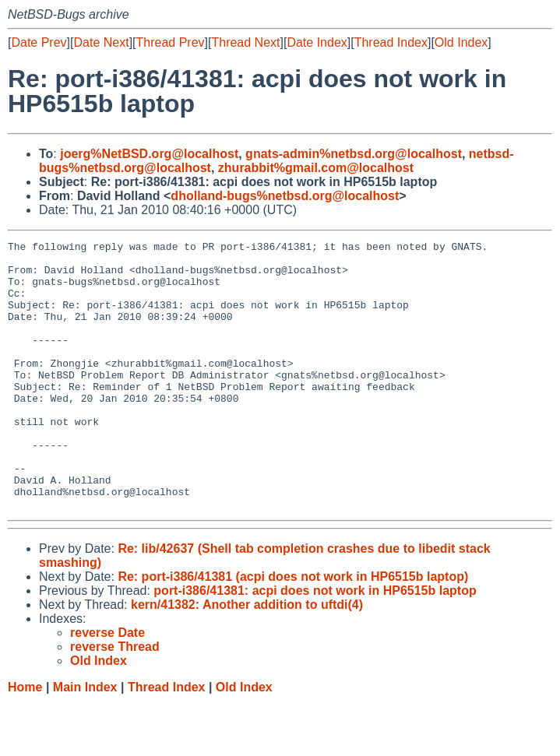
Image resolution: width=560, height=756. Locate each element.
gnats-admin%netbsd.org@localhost (354, 154)
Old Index (461, 42)
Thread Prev (171, 42)
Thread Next (245, 42)
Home (25, 741)
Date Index (317, 42)
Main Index (85, 741)
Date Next (101, 42)
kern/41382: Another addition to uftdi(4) (247, 658)
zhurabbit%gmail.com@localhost (316, 168)
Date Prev (39, 42)
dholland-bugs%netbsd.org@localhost (285, 196)
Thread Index (391, 42)
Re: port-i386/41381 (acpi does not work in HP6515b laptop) (293, 630)
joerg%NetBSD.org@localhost (149, 154)
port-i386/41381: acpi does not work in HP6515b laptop (315, 644)
